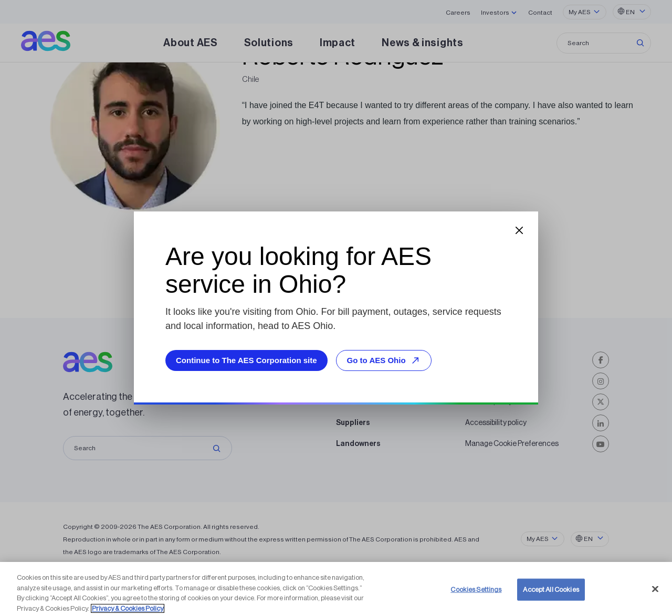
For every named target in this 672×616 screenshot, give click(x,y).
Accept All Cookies (551, 599)
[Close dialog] (519, 230)
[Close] (655, 599)
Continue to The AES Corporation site (246, 360)
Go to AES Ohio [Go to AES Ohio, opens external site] (385, 360)
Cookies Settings (476, 599)
